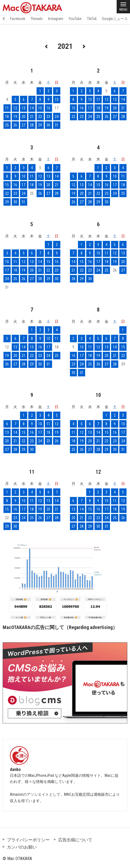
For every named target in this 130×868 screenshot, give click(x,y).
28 (32, 125)
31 (57, 125)
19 (15, 117)
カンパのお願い (22, 847)
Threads (37, 19)
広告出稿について (75, 840)
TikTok (92, 19)
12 (15, 108)
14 (32, 108)
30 (48, 125)
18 (7, 117)
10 (57, 99)
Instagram (56, 19)
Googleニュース (115, 19)
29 (40, 125)
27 (23, 125)
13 (23, 108)
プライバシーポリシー (28, 840)
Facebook (18, 19)
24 (57, 117)
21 (32, 117)
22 (40, 117)
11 (7, 108)
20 (23, 117)
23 (48, 117)
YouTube (75, 19)
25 (7, 125)
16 (48, 108)
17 (90, 108)
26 (15, 125)
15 (40, 108)
